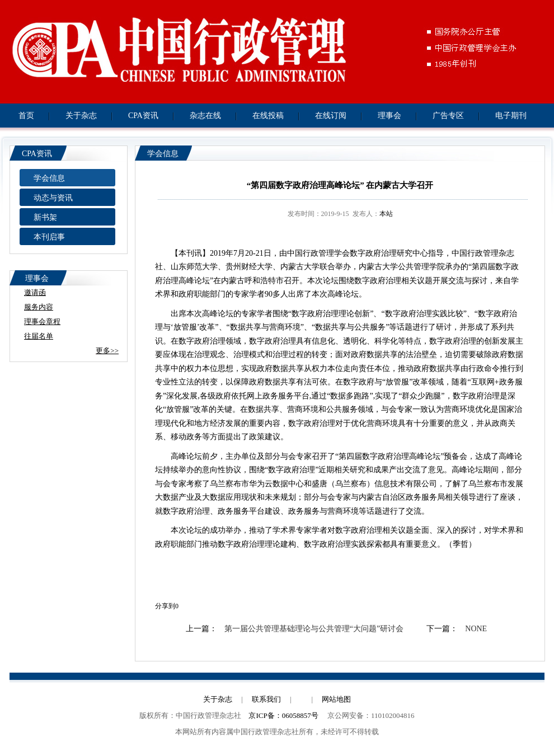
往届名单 (39, 336)
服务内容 (39, 307)
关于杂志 (81, 116)
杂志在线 (205, 116)
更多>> (107, 351)
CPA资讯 (143, 116)
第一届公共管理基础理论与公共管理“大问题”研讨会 (314, 629)
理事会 (389, 116)
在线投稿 (268, 116)
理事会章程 (42, 321)
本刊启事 (49, 237)
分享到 (165, 606)
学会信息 (49, 178)
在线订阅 (331, 116)
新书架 (45, 217)
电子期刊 (511, 116)
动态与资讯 (53, 198)
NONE (476, 629)
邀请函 (35, 292)
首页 (26, 116)
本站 (386, 214)
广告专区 (448, 116)
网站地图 (336, 699)
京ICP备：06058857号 (283, 715)
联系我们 (266, 699)
